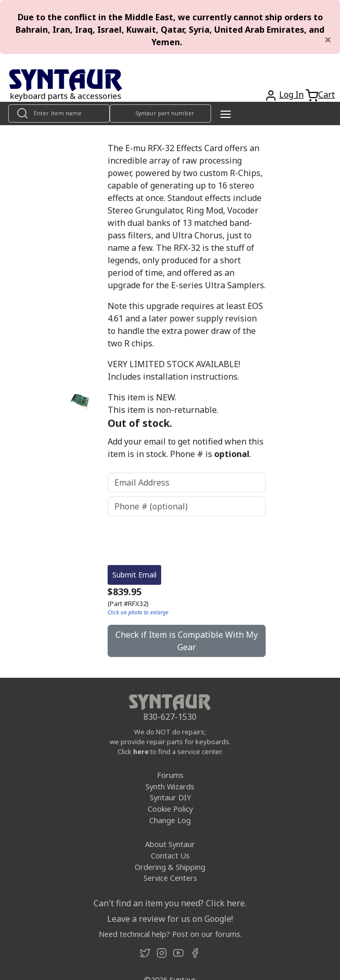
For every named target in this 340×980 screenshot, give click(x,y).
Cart (326, 95)
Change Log (170, 820)
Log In (291, 95)
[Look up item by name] (59, 113)
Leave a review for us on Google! (170, 919)
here (141, 751)
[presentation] (187, 541)
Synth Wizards (170, 787)
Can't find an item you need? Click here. (170, 903)
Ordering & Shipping (170, 867)
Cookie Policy (170, 809)
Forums (170, 775)
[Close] (328, 39)
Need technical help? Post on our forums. (170, 934)
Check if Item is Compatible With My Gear (187, 641)
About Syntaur (170, 844)
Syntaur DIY (170, 797)
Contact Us (170, 856)
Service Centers (170, 878)
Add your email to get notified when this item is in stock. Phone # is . (186, 448)
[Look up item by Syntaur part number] (160, 113)
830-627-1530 (170, 717)
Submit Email (134, 575)
